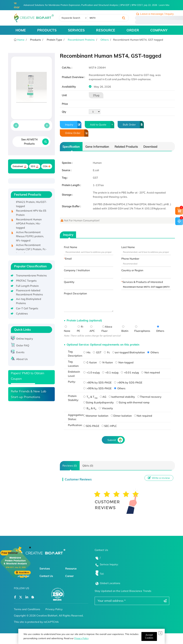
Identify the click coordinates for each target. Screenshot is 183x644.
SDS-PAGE (91, 426)
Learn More (165, 5)
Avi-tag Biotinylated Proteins (29, 301)
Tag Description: (75, 354)
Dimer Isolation (121, 416)
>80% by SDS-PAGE (97, 382)
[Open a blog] (33, 597)
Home (20, 40)
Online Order (77, 133)
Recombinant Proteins (81, 40)
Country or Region (132, 270)
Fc (107, 352)
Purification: (75, 425)
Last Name (128, 247)
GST (97, 352)
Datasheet (18, 166)
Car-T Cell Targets (27, 308)
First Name (71, 247)
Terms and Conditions (27, 609)
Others (105, 40)
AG (103, 397)
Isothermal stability (122, 397)
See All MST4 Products (29, 142)
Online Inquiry (25, 339)
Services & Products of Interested (143, 282)
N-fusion (106, 362)
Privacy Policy (81, 638)
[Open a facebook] (15, 597)
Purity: (72, 382)
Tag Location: (74, 364)
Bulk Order (133, 125)
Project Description (75, 293)
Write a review (159, 478)
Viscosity (106, 408)
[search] (124, 18)
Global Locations (110, 583)
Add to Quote (102, 125)
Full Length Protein (27, 286)
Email (68, 259)
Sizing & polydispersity (99, 402)
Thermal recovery (149, 397)
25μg (96, 95)
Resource (71, 569)
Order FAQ (23, 345)
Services (45, 569)
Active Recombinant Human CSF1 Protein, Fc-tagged (31, 251)
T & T (90, 397)
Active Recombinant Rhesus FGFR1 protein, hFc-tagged (30, 239)
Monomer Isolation (96, 416)
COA (45, 166)
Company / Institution (77, 270)
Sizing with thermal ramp (133, 402)
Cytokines (22, 313)
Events (20, 352)
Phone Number (130, 259)
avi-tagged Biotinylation (129, 352)
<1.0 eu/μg (92, 372)
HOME (21, 30)
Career (69, 576)
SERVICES (76, 30)
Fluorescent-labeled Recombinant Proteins (29, 292)
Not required (151, 372)
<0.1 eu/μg (110, 372)
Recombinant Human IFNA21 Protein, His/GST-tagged (31, 204)
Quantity (69, 282)
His (87, 352)
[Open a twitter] (21, 597)
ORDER (133, 30)
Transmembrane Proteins (31, 275)
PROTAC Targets (26, 281)
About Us (22, 359)
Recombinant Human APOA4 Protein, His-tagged (29, 226)
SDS (33, 166)
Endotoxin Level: (74, 374)
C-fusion (90, 362)
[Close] (149, 636)
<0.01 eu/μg (130, 372)
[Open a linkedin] (27, 597)
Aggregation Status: (75, 417)
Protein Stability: (73, 398)
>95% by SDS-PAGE (97, 388)
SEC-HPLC (109, 426)
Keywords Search (71, 18)
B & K (90, 408)
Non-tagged (124, 362)
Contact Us (46, 576)
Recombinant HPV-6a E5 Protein (31, 215)
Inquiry (73, 125)
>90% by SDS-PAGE (128, 382)
